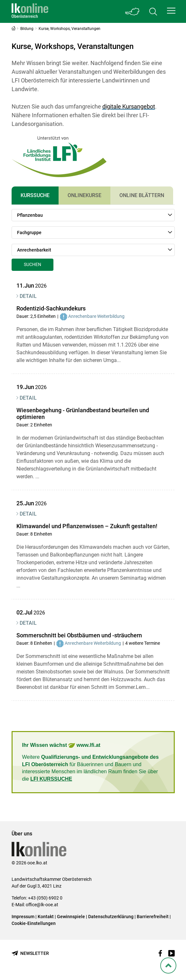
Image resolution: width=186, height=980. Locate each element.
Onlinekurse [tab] (84, 195)
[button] (171, 11)
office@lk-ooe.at (42, 905)
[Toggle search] (153, 11)
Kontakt (46, 917)
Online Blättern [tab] (142, 195)
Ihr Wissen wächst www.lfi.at (61, 745)
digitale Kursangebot (129, 106)
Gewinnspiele (71, 917)
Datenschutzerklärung (111, 917)
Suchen (33, 264)
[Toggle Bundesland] (133, 11)
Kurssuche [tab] (35, 195)
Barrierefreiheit (153, 917)
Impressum (23, 917)
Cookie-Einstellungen (34, 923)
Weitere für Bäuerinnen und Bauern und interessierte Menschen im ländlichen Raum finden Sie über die (91, 768)
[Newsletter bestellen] (30, 953)
